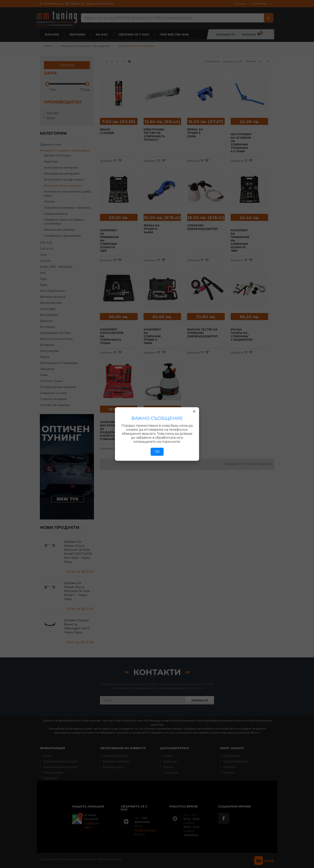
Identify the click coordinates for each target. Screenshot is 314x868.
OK (157, 452)
